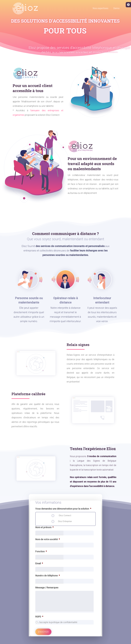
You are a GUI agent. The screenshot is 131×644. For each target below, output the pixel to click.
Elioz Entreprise (65, 521)
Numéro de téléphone (48, 576)
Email (39, 563)
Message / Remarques (47, 588)
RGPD (39, 617)
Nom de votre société (48, 539)
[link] (128, 5)
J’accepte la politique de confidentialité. (58, 622)
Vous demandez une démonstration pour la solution (63, 509)
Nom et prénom (44, 527)
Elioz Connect (65, 515)
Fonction (41, 551)
